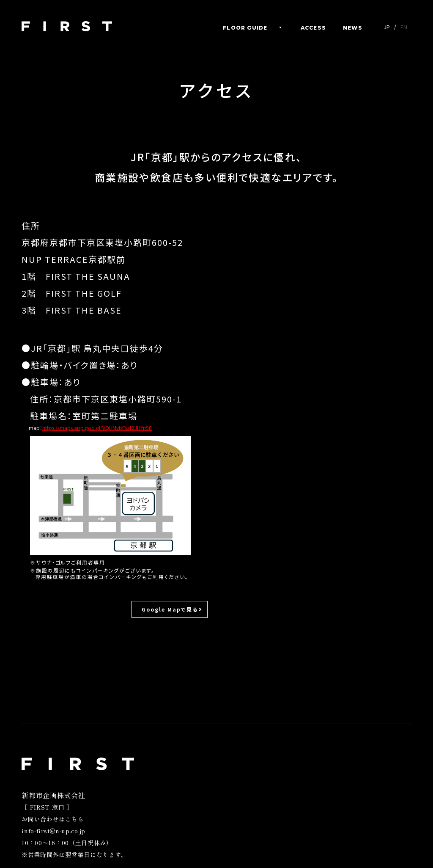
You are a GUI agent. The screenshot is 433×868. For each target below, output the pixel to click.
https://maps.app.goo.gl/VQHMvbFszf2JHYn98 (97, 428)
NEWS (353, 28)
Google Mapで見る (170, 609)
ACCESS (313, 28)
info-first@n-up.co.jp (53, 831)
